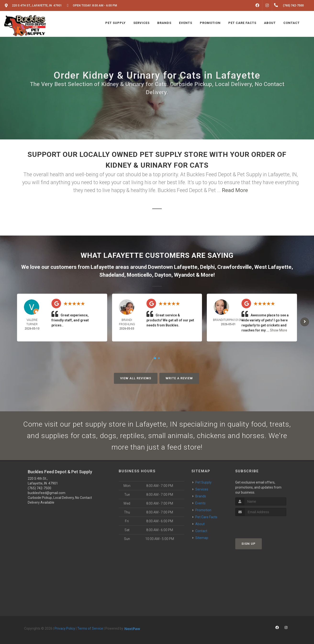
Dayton (163, 275)
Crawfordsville (235, 267)
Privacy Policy (65, 628)
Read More (235, 190)
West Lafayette (273, 267)
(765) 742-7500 (39, 488)
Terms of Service (90, 628)
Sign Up (249, 544)
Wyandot (184, 275)
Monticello (139, 275)
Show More (279, 330)
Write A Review (179, 378)
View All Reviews (136, 378)
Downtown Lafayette (173, 267)
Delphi (207, 267)
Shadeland (112, 275)
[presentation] (261, 525)
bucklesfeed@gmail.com (47, 493)
